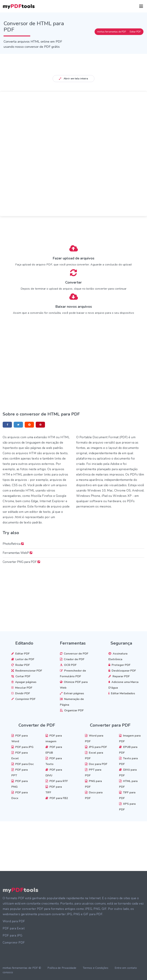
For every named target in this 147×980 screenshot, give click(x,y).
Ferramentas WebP (18, 553)
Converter (73, 282)
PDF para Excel (14, 928)
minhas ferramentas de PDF (112, 32)
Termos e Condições (96, 968)
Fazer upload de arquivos (73, 258)
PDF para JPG (12, 936)
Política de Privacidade (62, 968)
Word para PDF (14, 921)
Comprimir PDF (14, 943)
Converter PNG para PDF (21, 562)
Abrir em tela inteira (73, 79)
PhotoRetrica (13, 544)
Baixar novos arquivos (74, 307)
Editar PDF (135, 32)
